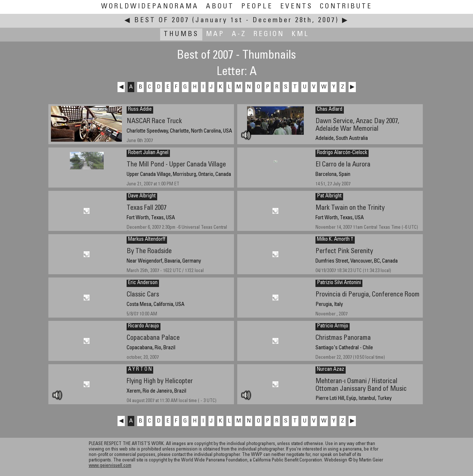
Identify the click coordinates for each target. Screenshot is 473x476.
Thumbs (181, 34)
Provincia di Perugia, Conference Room (367, 295)
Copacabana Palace (153, 338)
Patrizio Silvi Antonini (339, 283)
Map (215, 34)
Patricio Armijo (333, 326)
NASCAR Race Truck (154, 121)
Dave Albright (142, 196)
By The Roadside (149, 251)
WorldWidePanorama (150, 7)
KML (300, 34)
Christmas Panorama (343, 338)
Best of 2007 (162, 21)
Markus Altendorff (147, 240)
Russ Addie (140, 110)
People (257, 7)
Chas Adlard (330, 110)
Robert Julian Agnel (148, 153)
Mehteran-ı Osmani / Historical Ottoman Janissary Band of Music (361, 385)
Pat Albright (329, 196)
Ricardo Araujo (144, 326)
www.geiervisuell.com (110, 466)
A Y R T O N (140, 370)
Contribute (346, 7)
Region (269, 34)
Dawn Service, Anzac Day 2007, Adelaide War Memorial (357, 125)
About (220, 7)
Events (296, 7)
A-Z (239, 34)
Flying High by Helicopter (160, 381)
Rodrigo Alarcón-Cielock (342, 153)
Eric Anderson (143, 283)
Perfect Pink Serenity (344, 251)
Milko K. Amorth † (335, 240)
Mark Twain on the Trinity (350, 208)
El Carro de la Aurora (343, 165)
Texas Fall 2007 (146, 208)
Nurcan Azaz (331, 370)
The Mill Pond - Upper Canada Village (176, 165)
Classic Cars (143, 295)
